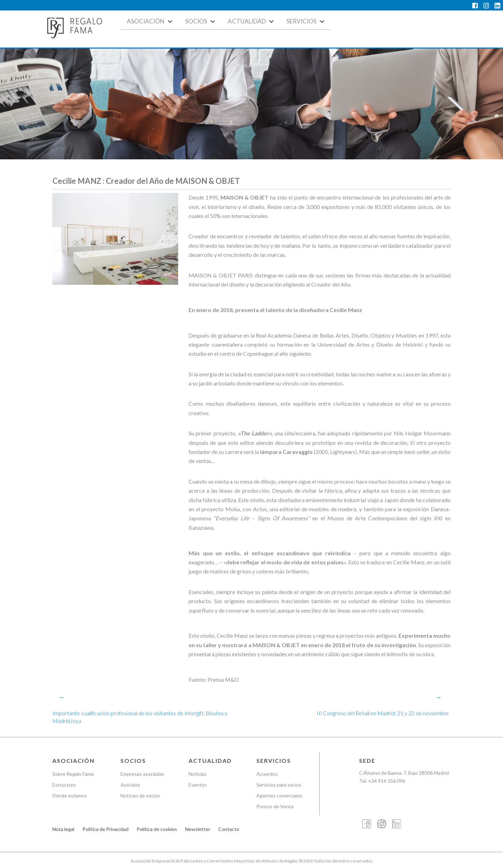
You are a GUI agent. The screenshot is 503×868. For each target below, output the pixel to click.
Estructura (64, 785)
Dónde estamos (70, 795)
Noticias (198, 774)
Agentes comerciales (279, 795)
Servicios (306, 21)
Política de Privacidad (105, 829)
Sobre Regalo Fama (73, 774)
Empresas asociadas (142, 774)
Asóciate (130, 785)
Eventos (198, 785)
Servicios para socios (279, 785)
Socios (201, 21)
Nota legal (63, 829)
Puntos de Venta (275, 806)
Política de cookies (157, 829)
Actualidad (251, 21)
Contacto (229, 829)
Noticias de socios (140, 795)
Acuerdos (267, 774)
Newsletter (198, 829)
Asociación (150, 21)
